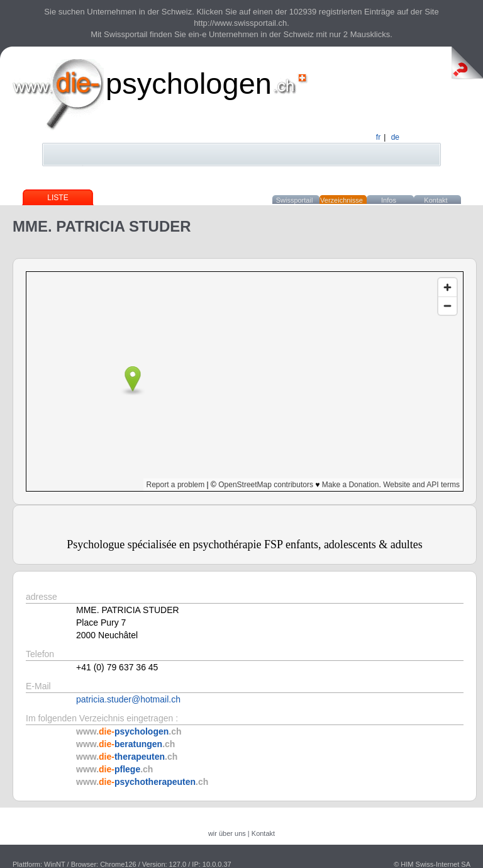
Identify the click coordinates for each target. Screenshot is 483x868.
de (395, 137)
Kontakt (436, 200)
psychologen (189, 83)
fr (378, 137)
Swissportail (295, 200)
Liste (58, 198)
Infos (389, 200)
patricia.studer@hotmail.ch (128, 699)
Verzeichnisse (341, 200)
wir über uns (227, 833)
